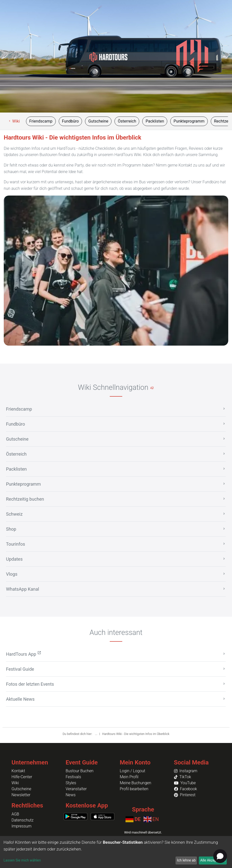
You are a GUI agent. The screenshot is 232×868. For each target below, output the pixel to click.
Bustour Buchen (80, 771)
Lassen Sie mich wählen (22, 860)
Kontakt (18, 771)
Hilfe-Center (22, 777)
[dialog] (116, 852)
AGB (15, 814)
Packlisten (155, 121)
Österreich (127, 121)
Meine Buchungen (135, 783)
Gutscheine (98, 121)
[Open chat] (220, 856)
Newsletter (21, 795)
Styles (71, 783)
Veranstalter (76, 789)
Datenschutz (22, 820)
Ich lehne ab (186, 860)
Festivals (73, 777)
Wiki (14, 121)
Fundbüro (70, 121)
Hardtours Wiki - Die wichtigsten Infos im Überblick (136, 734)
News (71, 795)
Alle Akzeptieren (213, 860)
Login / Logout (132, 771)
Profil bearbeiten (134, 789)
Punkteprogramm (189, 121)
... (96, 734)
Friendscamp (41, 121)
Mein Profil (129, 777)
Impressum (21, 826)
